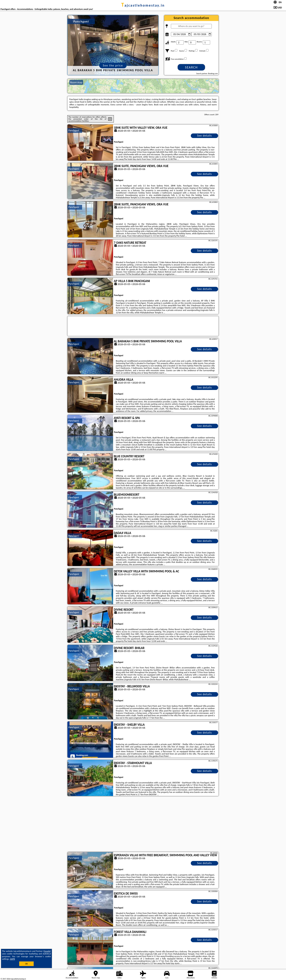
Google (47, 951)
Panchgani (74, 130)
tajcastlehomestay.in (143, 5)
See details (205, 136)
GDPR (12, 959)
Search (191, 67)
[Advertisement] (143, 824)
